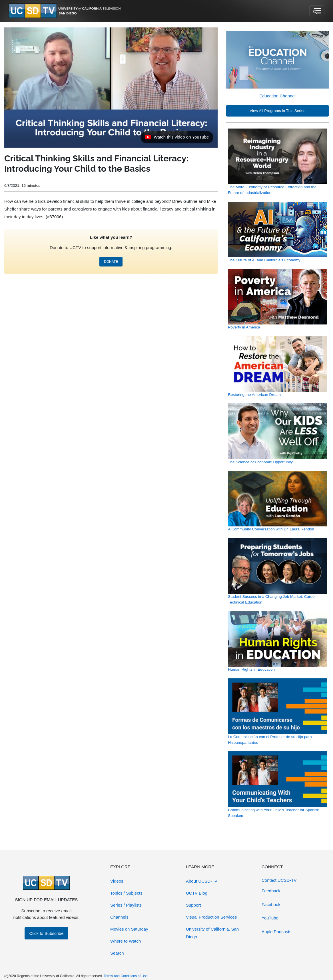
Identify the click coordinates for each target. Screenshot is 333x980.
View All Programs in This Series (277, 111)
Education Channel (277, 96)
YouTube (270, 918)
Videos (117, 881)
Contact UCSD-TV (279, 880)
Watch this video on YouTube (177, 139)
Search (117, 953)
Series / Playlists (126, 905)
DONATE (111, 262)
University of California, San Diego (212, 933)
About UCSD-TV (202, 881)
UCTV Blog (197, 893)
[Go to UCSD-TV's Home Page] (66, 11)
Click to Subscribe (46, 933)
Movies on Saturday (129, 929)
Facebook (271, 904)
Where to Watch (126, 941)
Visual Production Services (211, 917)
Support (193, 905)
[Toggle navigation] (317, 11)
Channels (119, 917)
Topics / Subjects (126, 893)
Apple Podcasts (276, 932)
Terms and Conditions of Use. (126, 976)
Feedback (271, 891)
